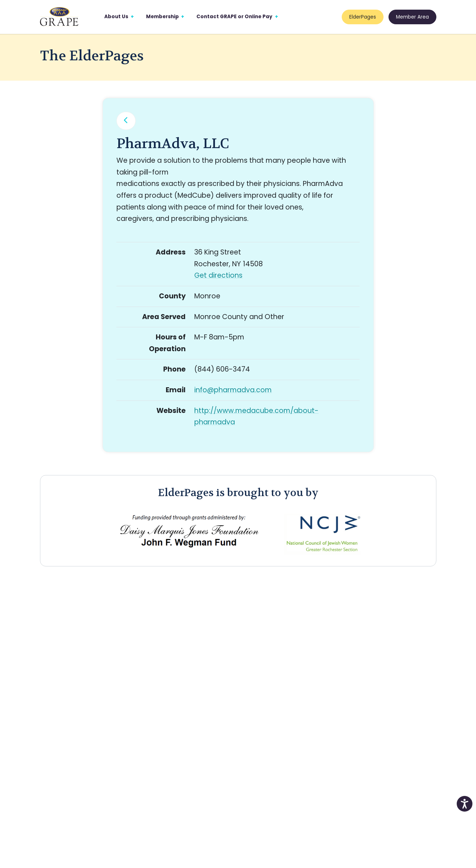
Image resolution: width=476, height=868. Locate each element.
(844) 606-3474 (222, 369)
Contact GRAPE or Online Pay (234, 17)
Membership (162, 17)
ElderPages (363, 17)
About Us (116, 17)
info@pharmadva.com (233, 390)
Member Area (412, 17)
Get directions (218, 275)
